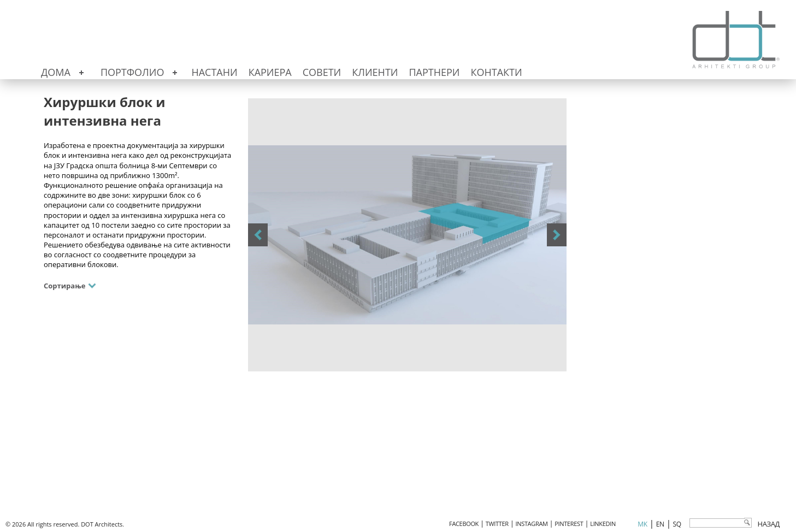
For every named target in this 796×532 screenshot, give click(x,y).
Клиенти (375, 72)
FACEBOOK (464, 524)
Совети (322, 72)
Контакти (497, 72)
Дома (56, 72)
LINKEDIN (603, 524)
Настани (214, 72)
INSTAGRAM (532, 524)
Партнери (434, 72)
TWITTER (497, 524)
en (660, 524)
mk (642, 524)
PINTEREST (569, 524)
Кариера (270, 72)
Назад (768, 524)
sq (677, 524)
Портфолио (132, 72)
